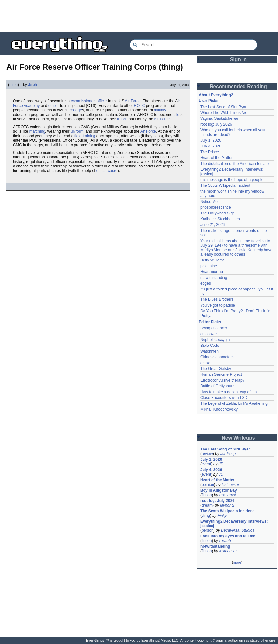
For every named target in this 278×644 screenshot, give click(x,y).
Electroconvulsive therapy (222, 380)
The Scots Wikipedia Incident (225, 185)
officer (54, 106)
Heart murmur (212, 272)
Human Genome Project (221, 374)
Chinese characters (217, 357)
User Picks (208, 101)
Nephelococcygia (215, 340)
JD (221, 464)
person (208, 530)
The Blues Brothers (217, 299)
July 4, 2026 (211, 146)
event (206, 464)
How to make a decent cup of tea (228, 392)
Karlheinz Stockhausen (220, 219)
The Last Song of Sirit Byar (223, 107)
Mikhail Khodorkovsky (219, 409)
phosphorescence (216, 207)
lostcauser (230, 485)
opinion (208, 485)
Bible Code (210, 346)
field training (85, 136)
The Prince (210, 152)
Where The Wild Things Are (224, 113)
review (207, 454)
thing (14, 85)
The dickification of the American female (234, 164)
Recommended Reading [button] (238, 86)
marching (37, 131)
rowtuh (225, 541)
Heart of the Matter (216, 158)
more (237, 562)
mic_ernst (228, 495)
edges (206, 283)
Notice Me (209, 202)
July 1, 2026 (211, 140)
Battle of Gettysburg (217, 386)
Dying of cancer (214, 328)
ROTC (139, 106)
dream (207, 505)
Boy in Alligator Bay (219, 490)
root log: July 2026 (216, 124)
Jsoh (33, 85)
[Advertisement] (139, 16)
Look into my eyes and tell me (228, 536)
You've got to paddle (218, 305)
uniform (77, 131)
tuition (122, 119)
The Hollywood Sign (218, 213)
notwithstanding (214, 278)
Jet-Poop (228, 454)
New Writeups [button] (238, 438)
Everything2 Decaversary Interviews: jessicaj (235, 524)
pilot (177, 115)
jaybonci (227, 505)
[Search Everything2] (194, 45)
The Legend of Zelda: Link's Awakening (234, 403)
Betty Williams (212, 260)
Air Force (133, 101)
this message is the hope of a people (232, 180)
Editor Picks (210, 322)
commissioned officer (89, 101)
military (160, 110)
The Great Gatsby (216, 369)
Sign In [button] (238, 59)
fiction (207, 495)
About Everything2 (216, 95)
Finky (222, 516)
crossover (209, 334)
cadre (113, 171)
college (76, 110)
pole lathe (209, 266)
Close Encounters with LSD (224, 398)
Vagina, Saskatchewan (220, 118)
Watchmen (209, 351)
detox (205, 363)
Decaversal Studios (238, 530)
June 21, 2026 (213, 225)
